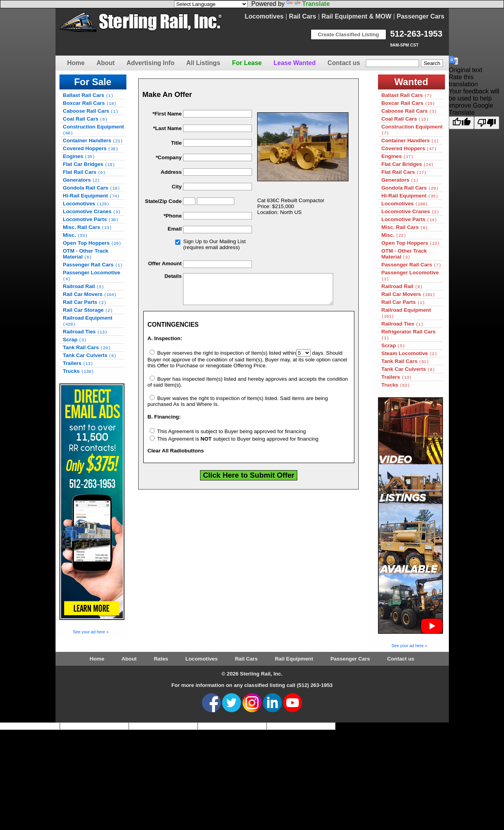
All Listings (203, 63)
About (106, 63)
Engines (79, 156)
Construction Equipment (94, 130)
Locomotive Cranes (92, 211)
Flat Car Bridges (89, 164)
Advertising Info (150, 63)
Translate (308, 4)
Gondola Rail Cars (92, 188)
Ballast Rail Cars (88, 95)
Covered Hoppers (91, 148)
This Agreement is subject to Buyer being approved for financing (228, 437)
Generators (82, 180)
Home (76, 63)
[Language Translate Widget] (211, 4)
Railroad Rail (83, 286)
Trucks (79, 371)
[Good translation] (461, 123)
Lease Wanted (295, 63)
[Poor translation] (487, 123)
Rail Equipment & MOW (356, 16)
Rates (161, 659)
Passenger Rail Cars (93, 265)
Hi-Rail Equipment (91, 196)
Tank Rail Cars (87, 347)
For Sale (93, 82)
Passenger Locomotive (92, 275)
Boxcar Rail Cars (90, 103)
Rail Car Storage (88, 310)
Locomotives (264, 16)
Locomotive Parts (91, 219)
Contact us (344, 63)
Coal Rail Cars (85, 119)
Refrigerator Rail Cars (409, 335)
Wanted (411, 82)
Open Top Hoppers (92, 243)
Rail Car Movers (90, 294)
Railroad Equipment (88, 321)
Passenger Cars (421, 16)
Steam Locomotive (409, 353)
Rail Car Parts (85, 302)
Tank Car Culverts (90, 355)
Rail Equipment (294, 659)
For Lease (247, 63)
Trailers (78, 363)
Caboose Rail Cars (91, 111)
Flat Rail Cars (84, 172)
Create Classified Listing (348, 34)
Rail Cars (303, 16)
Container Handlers (93, 141)
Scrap (75, 340)
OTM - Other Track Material (86, 254)
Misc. (75, 235)
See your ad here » (91, 632)
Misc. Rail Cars (87, 227)
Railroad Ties (85, 332)
